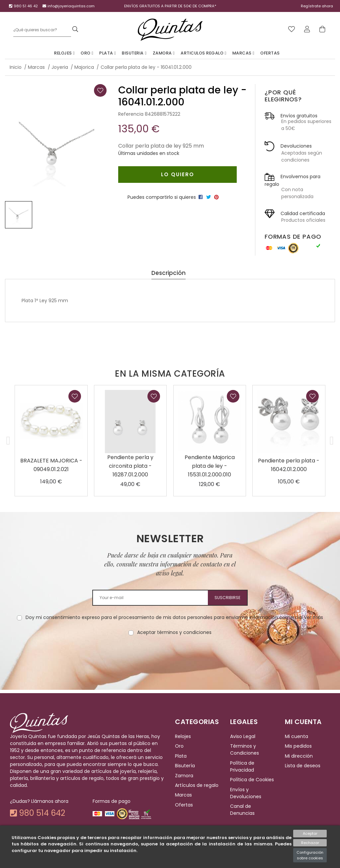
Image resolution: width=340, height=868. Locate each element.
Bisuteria (134, 53)
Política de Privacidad (242, 766)
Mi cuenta (297, 736)
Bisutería (185, 766)
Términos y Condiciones (245, 750)
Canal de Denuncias (242, 810)
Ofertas (270, 53)
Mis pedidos (298, 746)
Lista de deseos (303, 766)
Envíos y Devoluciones (246, 793)
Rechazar (310, 843)
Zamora (164, 53)
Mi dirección (299, 756)
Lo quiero (178, 174)
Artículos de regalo (197, 785)
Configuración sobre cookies (310, 855)
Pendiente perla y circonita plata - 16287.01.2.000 (130, 466)
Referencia (131, 114)
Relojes (64, 53)
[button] (8, 441)
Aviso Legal (243, 736)
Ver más (313, 617)
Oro (87, 53)
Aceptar (310, 833)
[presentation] (170, 657)
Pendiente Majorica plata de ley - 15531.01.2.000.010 (210, 466)
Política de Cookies (252, 780)
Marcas (244, 53)
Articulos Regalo (204, 53)
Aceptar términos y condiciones (174, 632)
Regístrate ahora (317, 6)
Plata (108, 53)
